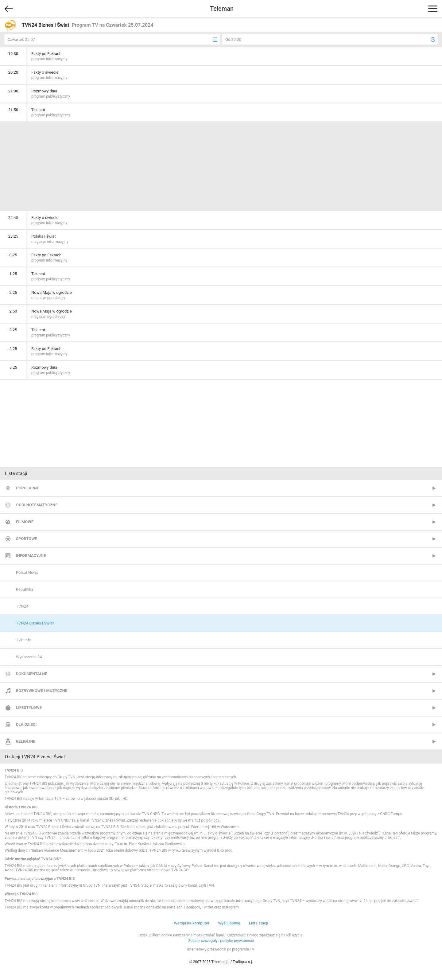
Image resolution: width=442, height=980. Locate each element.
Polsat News (27, 572)
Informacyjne (31, 556)
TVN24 (22, 606)
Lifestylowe (29, 708)
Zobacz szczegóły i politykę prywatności (221, 941)
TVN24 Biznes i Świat (35, 623)
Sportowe (27, 539)
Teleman (222, 9)
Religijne (26, 741)
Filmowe (25, 522)
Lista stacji (259, 923)
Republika (25, 589)
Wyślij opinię (229, 923)
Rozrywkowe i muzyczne (42, 691)
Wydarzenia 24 (29, 657)
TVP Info (24, 640)
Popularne (27, 488)
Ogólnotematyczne (37, 505)
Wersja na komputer (192, 923)
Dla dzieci (26, 724)
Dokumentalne (32, 674)
